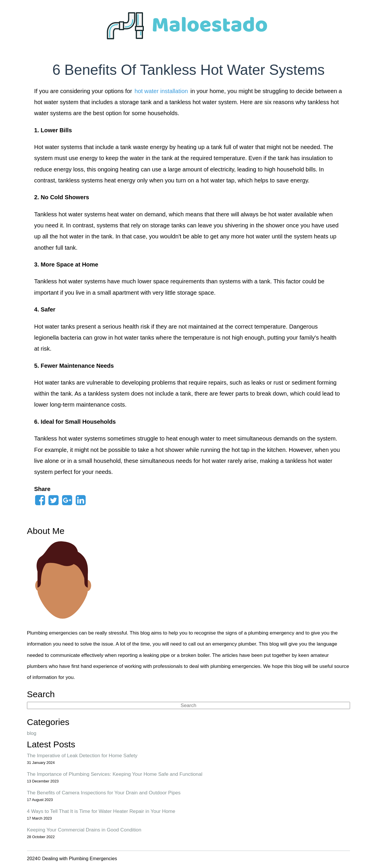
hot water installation (161, 91)
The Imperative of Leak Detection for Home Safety (82, 755)
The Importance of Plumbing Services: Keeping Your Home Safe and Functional (115, 774)
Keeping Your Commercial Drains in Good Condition (84, 830)
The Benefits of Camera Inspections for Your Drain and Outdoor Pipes (104, 793)
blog (32, 733)
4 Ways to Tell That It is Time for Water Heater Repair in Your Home (101, 811)
